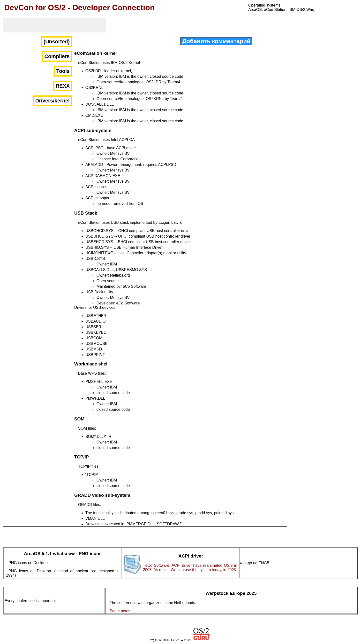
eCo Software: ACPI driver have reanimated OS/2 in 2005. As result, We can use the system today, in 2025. (190, 568)
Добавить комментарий (216, 41)
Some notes (120, 611)
